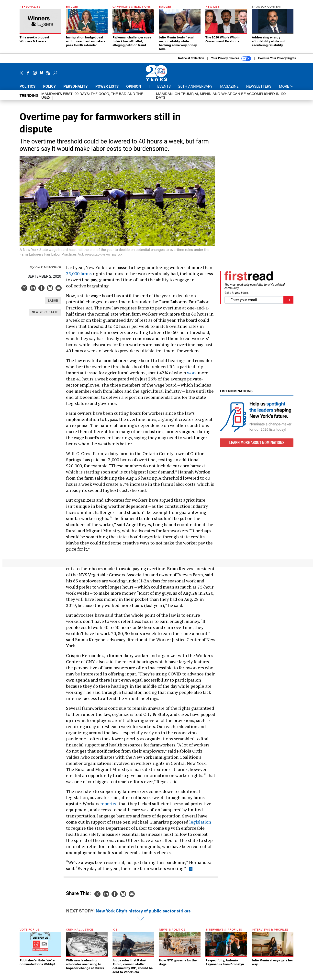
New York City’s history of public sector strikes (143, 914)
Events (164, 90)
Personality (75, 90)
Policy (49, 90)
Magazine (229, 90)
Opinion (134, 90)
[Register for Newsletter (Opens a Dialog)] (288, 304)
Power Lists (107, 90)
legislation (200, 826)
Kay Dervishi (45, 270)
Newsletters (259, 90)
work (192, 376)
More (286, 90)
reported (109, 807)
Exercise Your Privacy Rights (277, 62)
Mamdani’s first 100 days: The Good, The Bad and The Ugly (92, 99)
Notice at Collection (191, 62)
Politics (28, 90)
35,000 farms (79, 277)
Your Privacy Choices (231, 62)
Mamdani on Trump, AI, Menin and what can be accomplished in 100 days (221, 99)
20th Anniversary (195, 90)
